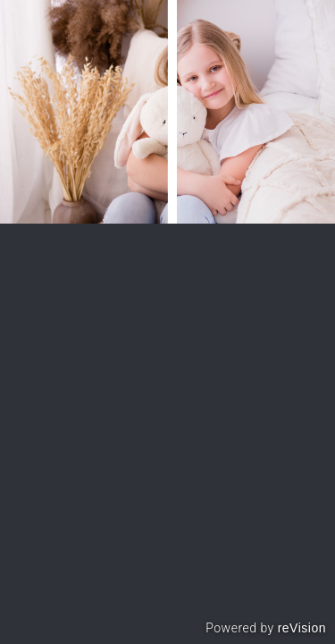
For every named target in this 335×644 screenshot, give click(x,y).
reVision (302, 628)
